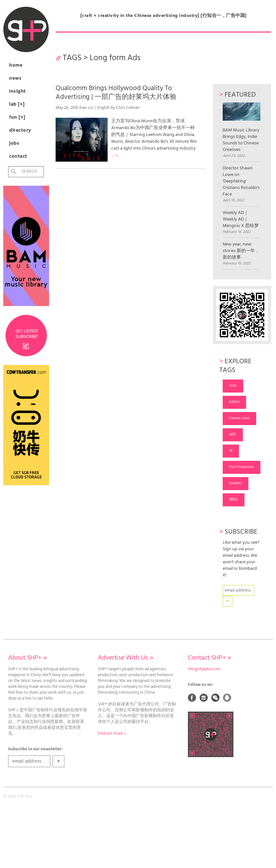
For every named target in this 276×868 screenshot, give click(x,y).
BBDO (234, 500)
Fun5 (233, 386)
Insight (18, 91)
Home (16, 65)
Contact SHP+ (210, 658)
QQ (227, 698)
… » (114, 155)
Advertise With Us (125, 658)
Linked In (204, 698)
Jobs (14, 143)
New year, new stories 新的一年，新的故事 (241, 251)
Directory (20, 130)
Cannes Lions (239, 418)
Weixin (216, 698)
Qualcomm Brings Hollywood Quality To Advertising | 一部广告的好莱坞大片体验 (116, 93)
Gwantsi (236, 483)
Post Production (242, 467)
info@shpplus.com (204, 669)
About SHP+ (27, 658)
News (15, 78)
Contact (18, 156)
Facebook (192, 698)
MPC (233, 434)
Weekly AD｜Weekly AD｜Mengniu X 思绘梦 (241, 220)
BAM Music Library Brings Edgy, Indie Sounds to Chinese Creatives (242, 128)
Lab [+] (17, 104)
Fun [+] (17, 117)
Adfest (234, 402)
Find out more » (112, 734)
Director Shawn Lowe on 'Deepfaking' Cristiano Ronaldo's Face (241, 181)
